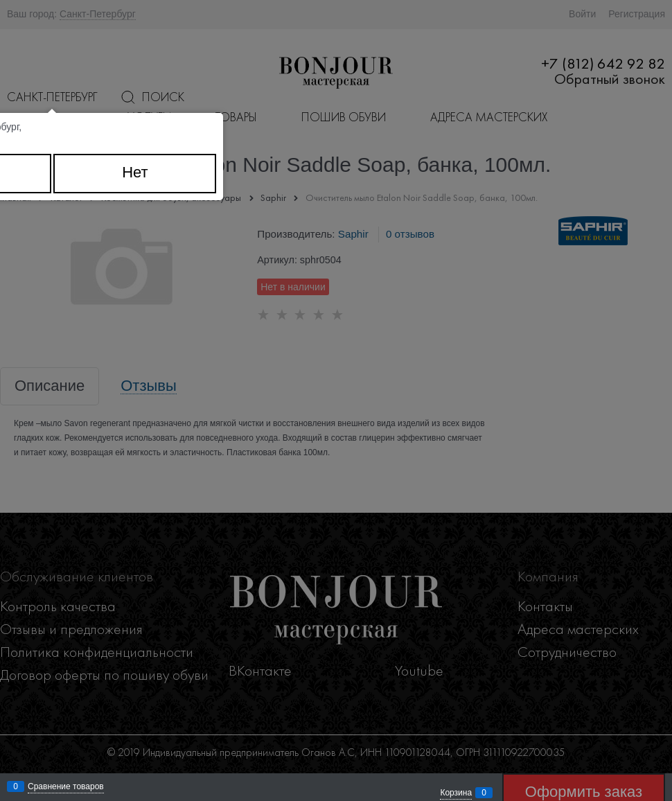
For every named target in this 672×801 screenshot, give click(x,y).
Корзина (456, 793)
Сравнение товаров (66, 786)
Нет (135, 172)
